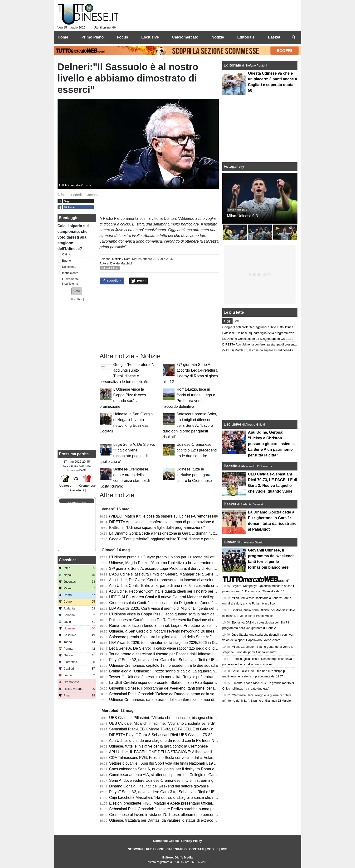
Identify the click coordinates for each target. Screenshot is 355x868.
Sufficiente (69, 267)
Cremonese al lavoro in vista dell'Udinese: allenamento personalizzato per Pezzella (179, 815)
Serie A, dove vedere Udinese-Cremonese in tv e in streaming (161, 780)
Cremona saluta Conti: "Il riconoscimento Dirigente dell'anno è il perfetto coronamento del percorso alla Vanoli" (202, 603)
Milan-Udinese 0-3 (243, 216)
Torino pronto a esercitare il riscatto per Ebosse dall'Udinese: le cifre (166, 654)
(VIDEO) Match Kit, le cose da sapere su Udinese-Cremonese (161, 516)
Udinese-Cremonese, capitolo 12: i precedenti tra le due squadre (197, 450)
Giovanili (232, 542)
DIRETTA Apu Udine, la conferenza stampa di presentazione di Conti (167, 522)
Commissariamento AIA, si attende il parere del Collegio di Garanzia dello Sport (176, 775)
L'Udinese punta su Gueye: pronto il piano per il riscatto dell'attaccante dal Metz (176, 557)
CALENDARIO (177, 849)
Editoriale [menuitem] (246, 37)
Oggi (227, 321)
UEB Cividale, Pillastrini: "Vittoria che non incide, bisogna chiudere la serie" (172, 718)
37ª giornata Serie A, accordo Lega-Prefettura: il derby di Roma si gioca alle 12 (175, 568)
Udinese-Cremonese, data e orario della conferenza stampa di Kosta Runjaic (174, 700)
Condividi (112, 281)
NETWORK (136, 849)
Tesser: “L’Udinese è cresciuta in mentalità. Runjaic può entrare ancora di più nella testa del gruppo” (193, 677)
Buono (66, 261)
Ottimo (67, 254)
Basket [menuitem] (274, 37)
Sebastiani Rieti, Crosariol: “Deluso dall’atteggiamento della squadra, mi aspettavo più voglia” (188, 694)
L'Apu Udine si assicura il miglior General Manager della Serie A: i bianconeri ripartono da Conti (189, 574)
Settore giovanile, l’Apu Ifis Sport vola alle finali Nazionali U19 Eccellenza (171, 763)
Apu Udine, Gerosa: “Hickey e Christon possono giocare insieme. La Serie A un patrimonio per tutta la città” (271, 444)
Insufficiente (70, 273)
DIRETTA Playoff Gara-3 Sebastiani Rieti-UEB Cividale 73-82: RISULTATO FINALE (179, 735)
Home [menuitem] (63, 37)
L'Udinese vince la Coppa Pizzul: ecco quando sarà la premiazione (165, 614)
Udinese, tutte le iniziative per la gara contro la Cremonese (194, 475)
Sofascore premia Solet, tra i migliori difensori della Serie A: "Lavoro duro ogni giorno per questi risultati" (190, 425)
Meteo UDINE (77, 503)
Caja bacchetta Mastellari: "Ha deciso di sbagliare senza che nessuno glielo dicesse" (180, 798)
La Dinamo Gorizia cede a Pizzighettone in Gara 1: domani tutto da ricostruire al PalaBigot (185, 533)
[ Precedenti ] (77, 490)
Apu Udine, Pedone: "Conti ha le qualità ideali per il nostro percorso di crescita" (175, 591)
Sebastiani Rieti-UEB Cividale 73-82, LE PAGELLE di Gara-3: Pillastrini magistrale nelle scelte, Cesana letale (201, 729)
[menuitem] (294, 37)
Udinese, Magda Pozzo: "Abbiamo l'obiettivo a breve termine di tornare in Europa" (178, 563)
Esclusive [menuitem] (150, 37)
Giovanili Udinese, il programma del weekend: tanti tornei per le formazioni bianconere (182, 688)
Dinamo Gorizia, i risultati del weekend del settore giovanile (159, 786)
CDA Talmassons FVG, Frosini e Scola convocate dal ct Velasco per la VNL (173, 758)
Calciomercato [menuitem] (185, 37)
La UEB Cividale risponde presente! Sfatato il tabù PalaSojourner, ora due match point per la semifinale (196, 683)
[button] (77, 291)
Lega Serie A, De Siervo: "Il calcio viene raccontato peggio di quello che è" (172, 648)
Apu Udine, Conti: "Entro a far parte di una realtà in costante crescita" (167, 586)
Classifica (68, 560)
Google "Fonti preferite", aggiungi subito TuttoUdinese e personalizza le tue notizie (178, 539)
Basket (230, 504)
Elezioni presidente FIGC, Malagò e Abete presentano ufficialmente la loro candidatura (182, 803)
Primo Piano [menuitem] (93, 37)
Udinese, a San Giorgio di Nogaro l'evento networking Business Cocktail (170, 631)
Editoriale (233, 65)
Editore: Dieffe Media (177, 857)
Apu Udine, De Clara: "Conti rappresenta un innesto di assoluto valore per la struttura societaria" (190, 580)
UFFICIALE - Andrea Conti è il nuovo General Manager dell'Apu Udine (168, 597)
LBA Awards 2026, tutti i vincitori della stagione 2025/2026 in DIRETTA (168, 643)
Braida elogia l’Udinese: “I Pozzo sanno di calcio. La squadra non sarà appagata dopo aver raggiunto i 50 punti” (203, 671)
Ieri (237, 321)
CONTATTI (197, 849)
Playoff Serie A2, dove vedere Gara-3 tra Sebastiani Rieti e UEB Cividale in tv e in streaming (187, 792)
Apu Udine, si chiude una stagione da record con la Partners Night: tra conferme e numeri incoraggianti (196, 741)
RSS (224, 849)
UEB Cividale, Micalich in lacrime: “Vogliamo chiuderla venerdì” (162, 723)
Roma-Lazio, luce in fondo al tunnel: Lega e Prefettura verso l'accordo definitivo (176, 626)
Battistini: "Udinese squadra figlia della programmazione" (157, 528)
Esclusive (233, 424)
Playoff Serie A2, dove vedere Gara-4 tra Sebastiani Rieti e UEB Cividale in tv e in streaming (187, 660)
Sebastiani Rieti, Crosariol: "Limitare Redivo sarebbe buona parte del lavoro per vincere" (183, 809)
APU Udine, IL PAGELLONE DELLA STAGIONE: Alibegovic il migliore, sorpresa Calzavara (185, 752)
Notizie (117, 259)
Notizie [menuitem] (218, 37)
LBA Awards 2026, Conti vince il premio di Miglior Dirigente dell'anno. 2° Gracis (176, 608)
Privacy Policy (192, 841)
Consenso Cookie (166, 841)
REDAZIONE (155, 849)
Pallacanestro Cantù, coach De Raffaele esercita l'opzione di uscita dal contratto (177, 620)
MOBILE (213, 849)
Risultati (77, 299)
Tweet (139, 281)
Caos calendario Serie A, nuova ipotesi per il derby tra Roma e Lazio (167, 769)
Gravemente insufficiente (70, 281)
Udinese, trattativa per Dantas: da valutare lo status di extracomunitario (169, 820)
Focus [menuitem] (123, 37)
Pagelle (230, 466)
